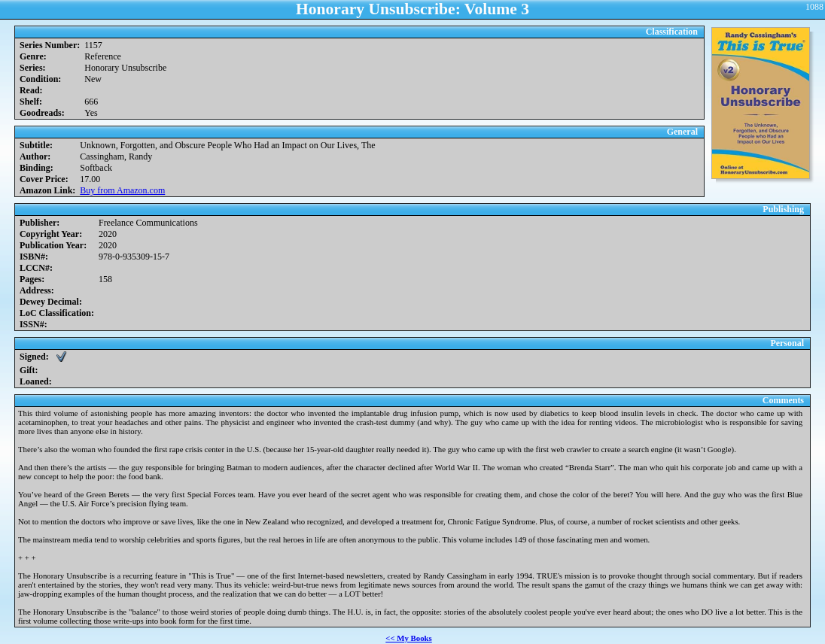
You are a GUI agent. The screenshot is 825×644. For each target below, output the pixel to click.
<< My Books (409, 638)
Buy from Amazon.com (122, 190)
